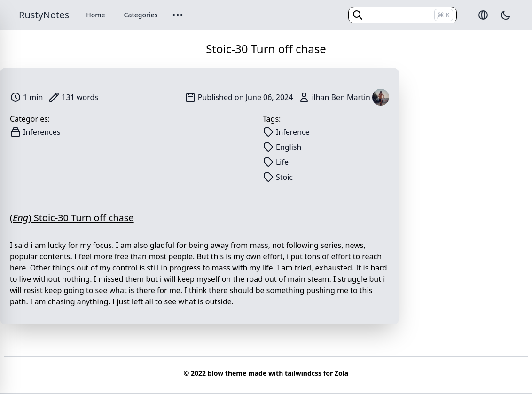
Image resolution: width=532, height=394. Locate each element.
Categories (141, 15)
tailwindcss (303, 373)
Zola (341, 373)
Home (95, 15)
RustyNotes (44, 15)
